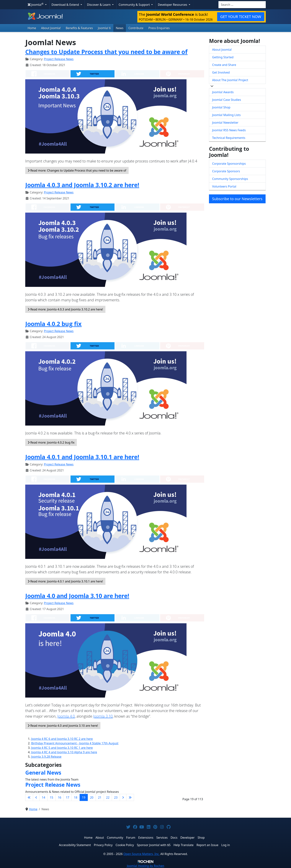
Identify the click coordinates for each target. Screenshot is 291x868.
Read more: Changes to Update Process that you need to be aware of (77, 170)
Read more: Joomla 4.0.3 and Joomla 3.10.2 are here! (65, 309)
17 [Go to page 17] (68, 797)
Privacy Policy (103, 845)
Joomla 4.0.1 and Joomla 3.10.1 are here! (82, 457)
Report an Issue (207, 845)
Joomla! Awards (223, 92)
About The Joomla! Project (230, 80)
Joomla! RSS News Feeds (229, 130)
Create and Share (224, 65)
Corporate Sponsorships (229, 164)
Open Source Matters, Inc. (142, 854)
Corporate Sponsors (226, 171)
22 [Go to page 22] (108, 797)
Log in (226, 845)
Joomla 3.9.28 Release (46, 757)
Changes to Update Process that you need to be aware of (106, 52)
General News (43, 773)
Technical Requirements (229, 138)
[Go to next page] (123, 797)
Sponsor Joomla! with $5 (154, 845)
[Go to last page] (130, 797)
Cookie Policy (125, 845)
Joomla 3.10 (103, 716)
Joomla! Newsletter (225, 123)
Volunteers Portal (224, 186)
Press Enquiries (159, 28)
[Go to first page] (29, 797)
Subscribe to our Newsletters (237, 199)
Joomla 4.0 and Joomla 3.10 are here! (77, 596)
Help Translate (184, 845)
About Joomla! (51, 28)
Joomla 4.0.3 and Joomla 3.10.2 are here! (82, 185)
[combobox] (242, 5)
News (120, 28)
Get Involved (221, 72)
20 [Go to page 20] (92, 797)
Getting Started (223, 57)
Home (32, 28)
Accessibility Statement (75, 845)
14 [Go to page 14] (43, 797)
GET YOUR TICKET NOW (241, 17)
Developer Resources (173, 5)
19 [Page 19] (84, 797)
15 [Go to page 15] (51, 797)
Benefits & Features (79, 28)
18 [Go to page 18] (76, 797)
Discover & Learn (99, 5)
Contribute (136, 28)
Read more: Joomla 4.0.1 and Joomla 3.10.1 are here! (65, 581)
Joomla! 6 (104, 28)
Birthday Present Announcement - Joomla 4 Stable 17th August (75, 743)
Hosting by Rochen (145, 866)
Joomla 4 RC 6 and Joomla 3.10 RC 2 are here (62, 739)
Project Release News (59, 59)
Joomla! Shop (221, 107)
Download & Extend (66, 5)
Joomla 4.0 (66, 716)
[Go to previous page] (36, 797)
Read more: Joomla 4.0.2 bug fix (51, 442)
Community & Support (135, 5)
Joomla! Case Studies (227, 100)
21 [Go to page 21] (100, 797)
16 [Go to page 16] (60, 797)
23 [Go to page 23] (116, 797)
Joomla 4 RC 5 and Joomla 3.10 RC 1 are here (62, 748)
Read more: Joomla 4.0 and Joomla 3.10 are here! (63, 726)
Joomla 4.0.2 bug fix (53, 324)
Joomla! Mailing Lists (226, 115)
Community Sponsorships (230, 179)
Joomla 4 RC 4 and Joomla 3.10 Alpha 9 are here (64, 752)
